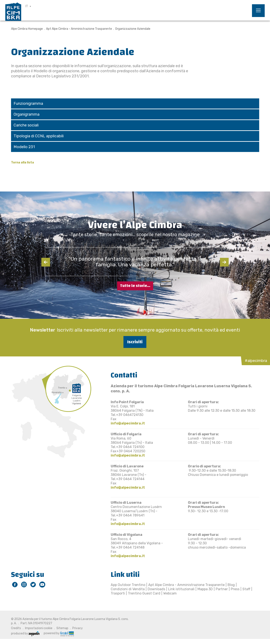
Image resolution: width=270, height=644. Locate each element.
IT (27, 6)
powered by (59, 633)
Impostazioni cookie (39, 628)
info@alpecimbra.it (128, 423)
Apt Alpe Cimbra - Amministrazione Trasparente (79, 29)
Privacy (78, 628)
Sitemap (62, 628)
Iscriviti (135, 342)
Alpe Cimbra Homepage (27, 29)
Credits (16, 628)
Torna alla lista (22, 162)
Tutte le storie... (135, 286)
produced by (25, 633)
